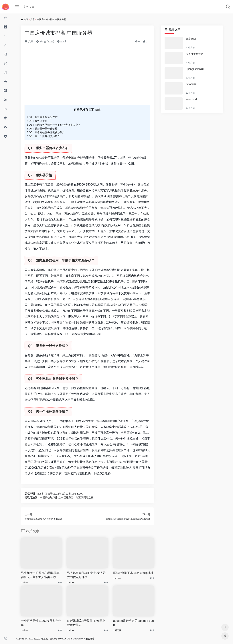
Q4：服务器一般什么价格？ (43, 129)
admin (62, 42)
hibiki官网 (191, 84)
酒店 (27, 444)
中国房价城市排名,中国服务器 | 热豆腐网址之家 (67, 497)
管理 (127, 231)
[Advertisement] (87, 78)
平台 (48, 231)
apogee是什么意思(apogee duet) (134, 623)
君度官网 (191, 39)
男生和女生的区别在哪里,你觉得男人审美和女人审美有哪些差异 (40, 575)
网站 (46, 379)
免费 (49, 468)
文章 (33, 19)
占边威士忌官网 (195, 54)
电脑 (71, 158)
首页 (26, 19)
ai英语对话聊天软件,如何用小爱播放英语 (86, 623)
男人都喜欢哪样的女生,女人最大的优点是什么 (86, 575)
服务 (39, 148)
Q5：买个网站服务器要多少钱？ (46, 132)
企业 (83, 237)
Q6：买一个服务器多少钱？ (43, 136)
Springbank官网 (195, 69)
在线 (94, 427)
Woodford (191, 99)
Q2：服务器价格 (37, 121)
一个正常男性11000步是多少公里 (41, 623)
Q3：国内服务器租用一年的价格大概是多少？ (54, 125)
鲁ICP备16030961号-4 (61, 639)
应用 (135, 190)
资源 (90, 214)
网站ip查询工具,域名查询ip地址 (133, 573)
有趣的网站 (89, 639)
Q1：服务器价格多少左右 (42, 117)
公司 (94, 361)
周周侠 (118, 630)
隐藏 (98, 110)
